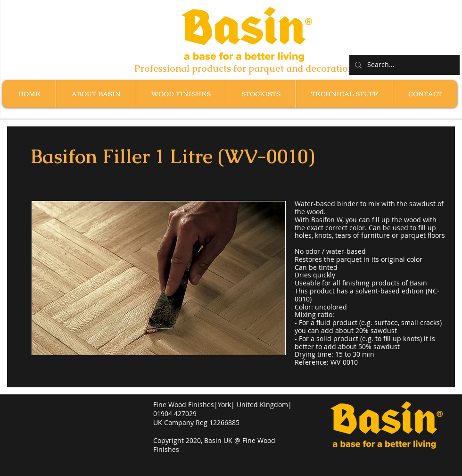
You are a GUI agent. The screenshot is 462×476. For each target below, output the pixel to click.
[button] (181, 94)
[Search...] (404, 65)
